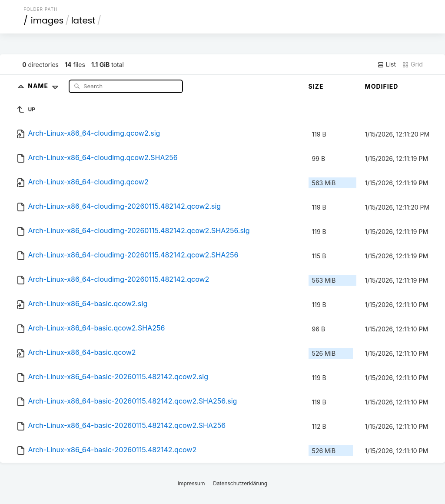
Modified (382, 86)
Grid (412, 64)
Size (316, 86)
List (387, 64)
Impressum (191, 483)
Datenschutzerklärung (240, 483)
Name (45, 86)
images (47, 20)
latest (83, 20)
